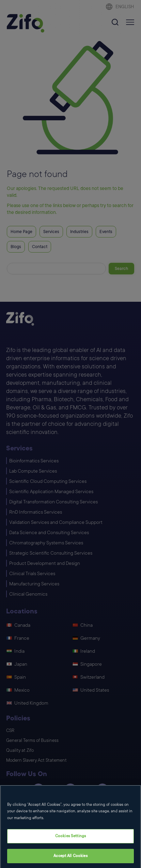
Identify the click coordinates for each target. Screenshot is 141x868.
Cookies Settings (70, 841)
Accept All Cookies (70, 861)
